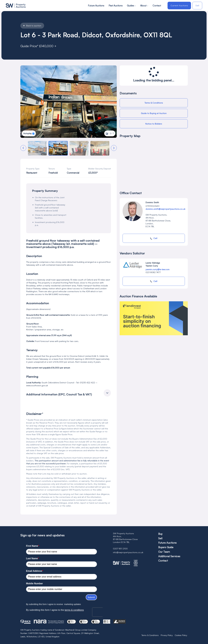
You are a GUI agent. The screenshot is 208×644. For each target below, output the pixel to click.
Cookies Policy (181, 635)
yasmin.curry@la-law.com (157, 269)
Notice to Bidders (154, 124)
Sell (197, 5)
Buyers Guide (166, 547)
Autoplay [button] (28, 133)
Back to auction (32, 26)
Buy (160, 534)
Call (154, 238)
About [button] (144, 6)
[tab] (69, 394)
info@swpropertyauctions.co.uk (128, 552)
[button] (23, 148)
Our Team (164, 552)
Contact (157, 6)
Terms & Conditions (154, 103)
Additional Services (169, 556)
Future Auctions (96, 6)
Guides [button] (131, 6)
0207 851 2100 (120, 549)
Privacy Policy (167, 635)
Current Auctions (179, 5)
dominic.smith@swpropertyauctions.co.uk (165, 209)
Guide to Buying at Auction (154, 113)
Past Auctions (116, 6)
